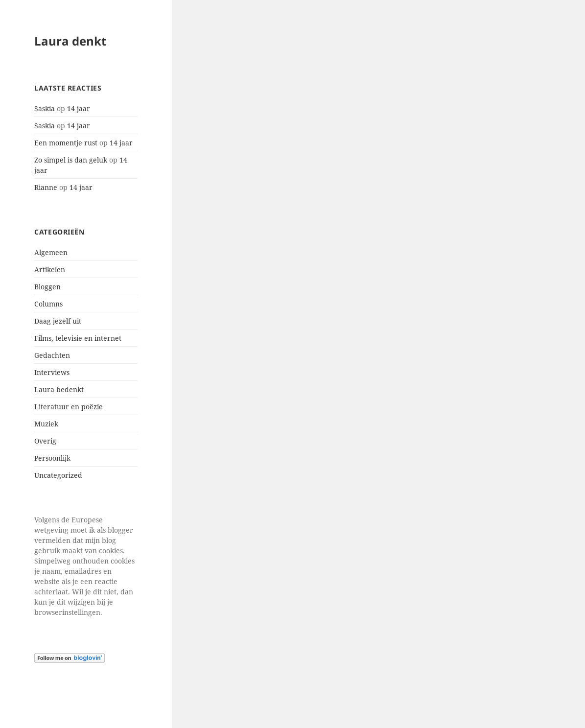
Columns (48, 304)
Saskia (45, 108)
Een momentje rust (66, 143)
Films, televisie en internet (78, 338)
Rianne (46, 187)
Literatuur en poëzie (69, 407)
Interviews (52, 372)
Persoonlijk (52, 458)
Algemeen (51, 252)
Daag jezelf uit (58, 321)
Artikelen (50, 270)
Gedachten (52, 355)
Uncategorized (58, 475)
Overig (45, 441)
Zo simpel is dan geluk (71, 160)
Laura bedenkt (59, 389)
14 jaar (79, 108)
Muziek (46, 424)
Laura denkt (70, 41)
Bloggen (47, 287)
